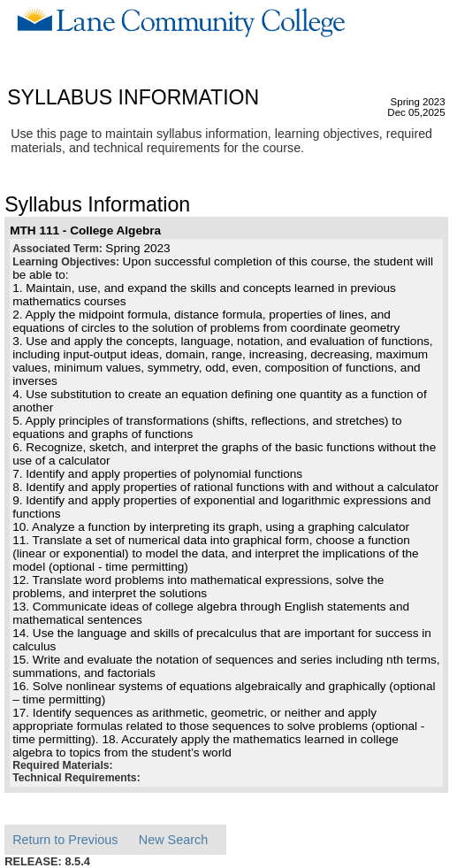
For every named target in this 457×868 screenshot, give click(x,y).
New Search (173, 840)
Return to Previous (65, 840)
